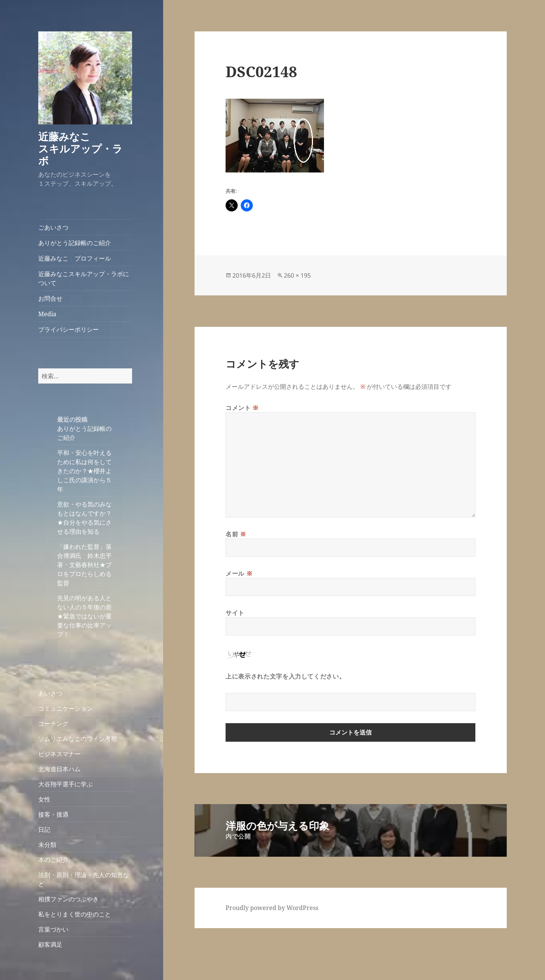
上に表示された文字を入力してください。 (285, 676)
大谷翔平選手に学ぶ (65, 784)
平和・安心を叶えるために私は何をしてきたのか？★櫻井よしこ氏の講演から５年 (84, 471)
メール (239, 573)
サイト (235, 613)
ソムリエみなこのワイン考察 (78, 739)
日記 (44, 829)
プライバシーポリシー (69, 329)
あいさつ (50, 693)
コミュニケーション (65, 708)
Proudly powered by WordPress (272, 908)
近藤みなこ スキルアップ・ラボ (85, 148)
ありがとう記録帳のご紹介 (75, 243)
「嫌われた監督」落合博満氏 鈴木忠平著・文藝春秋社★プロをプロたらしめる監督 (84, 565)
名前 (236, 534)
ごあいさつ (53, 227)
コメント (242, 408)
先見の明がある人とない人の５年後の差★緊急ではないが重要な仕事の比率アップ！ (84, 616)
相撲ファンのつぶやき (69, 899)
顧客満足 (50, 944)
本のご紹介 (53, 860)
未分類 (47, 845)
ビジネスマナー (59, 754)
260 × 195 (297, 275)
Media (47, 314)
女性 (44, 799)
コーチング (53, 724)
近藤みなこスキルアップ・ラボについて (84, 278)
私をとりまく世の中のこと (75, 914)
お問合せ (50, 298)
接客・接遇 (53, 814)
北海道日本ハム (59, 769)
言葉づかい (53, 929)
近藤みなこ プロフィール (75, 258)
